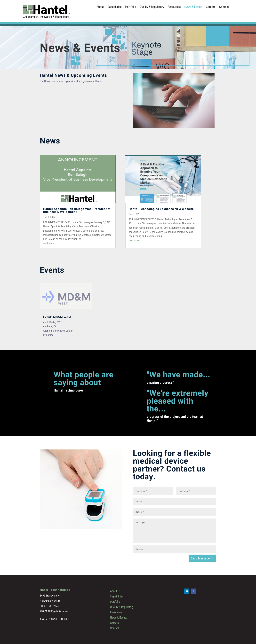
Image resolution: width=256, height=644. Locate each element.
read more (48, 243)
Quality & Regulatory (152, 7)
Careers (211, 7)
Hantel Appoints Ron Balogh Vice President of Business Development (77, 210)
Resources (174, 7)
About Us (115, 591)
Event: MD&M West (57, 317)
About (100, 7)
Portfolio (131, 7)
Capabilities (115, 7)
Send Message (200, 558)
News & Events (193, 7)
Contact (224, 7)
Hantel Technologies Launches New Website (161, 209)
